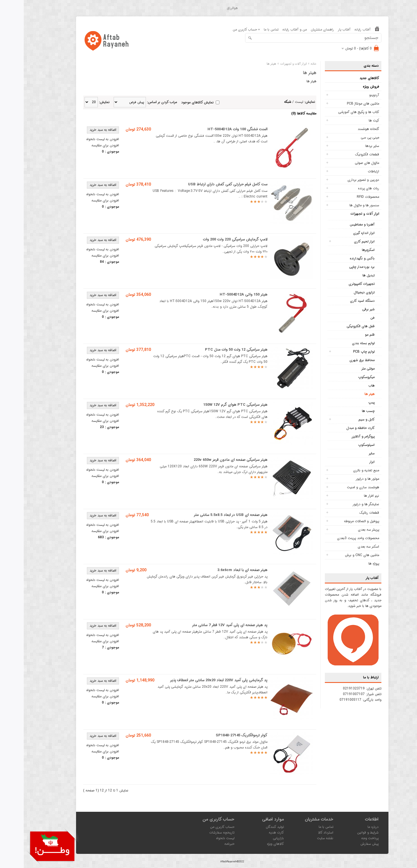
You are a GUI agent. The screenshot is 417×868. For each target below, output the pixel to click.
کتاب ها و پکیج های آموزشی (335, 112)
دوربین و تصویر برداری (340, 180)
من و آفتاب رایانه (271, 30)
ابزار (348, 462)
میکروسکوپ (343, 377)
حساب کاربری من (198, 827)
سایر (348, 453)
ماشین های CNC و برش (338, 555)
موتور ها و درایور (344, 479)
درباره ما (349, 827)
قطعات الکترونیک (343, 154)
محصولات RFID (344, 197)
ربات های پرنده (345, 188)
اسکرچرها (344, 250)
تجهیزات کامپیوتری (338, 284)
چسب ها (344, 411)
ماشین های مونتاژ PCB (339, 104)
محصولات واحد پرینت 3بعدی (334, 538)
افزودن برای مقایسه (82, 145)
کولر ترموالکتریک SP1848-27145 (218, 735)
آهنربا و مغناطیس (338, 224)
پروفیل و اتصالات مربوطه (338, 521)
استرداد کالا (302, 833)
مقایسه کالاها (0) (280, 113)
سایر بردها (348, 146)
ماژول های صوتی (343, 163)
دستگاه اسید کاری (339, 301)
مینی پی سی (346, 137)
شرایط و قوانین (344, 833)
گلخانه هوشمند (345, 129)
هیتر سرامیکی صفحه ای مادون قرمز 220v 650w (207, 460)
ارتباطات (350, 171)
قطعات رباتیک (345, 513)
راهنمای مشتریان (299, 30)
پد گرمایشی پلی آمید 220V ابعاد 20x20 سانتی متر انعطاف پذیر (195, 680)
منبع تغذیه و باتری (342, 470)
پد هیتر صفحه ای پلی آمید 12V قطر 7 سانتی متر (206, 625)
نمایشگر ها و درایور (342, 504)
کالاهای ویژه (252, 844)
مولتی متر (344, 369)
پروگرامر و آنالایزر (339, 436)
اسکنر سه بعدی (345, 547)
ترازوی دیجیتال (340, 292)
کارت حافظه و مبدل (337, 428)
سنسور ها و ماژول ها (341, 205)
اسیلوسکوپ (343, 445)
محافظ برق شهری (338, 360)
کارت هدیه (253, 833)
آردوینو (350, 95)
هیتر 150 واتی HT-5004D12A (220, 295)
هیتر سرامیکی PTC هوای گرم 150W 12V (212, 405)
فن (349, 318)
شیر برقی (345, 309)
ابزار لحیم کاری (341, 241)
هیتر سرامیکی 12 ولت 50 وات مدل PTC (212, 350)
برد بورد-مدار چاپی (338, 267)
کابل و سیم (343, 419)
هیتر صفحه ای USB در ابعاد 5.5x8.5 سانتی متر (207, 515)
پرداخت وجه (346, 838)
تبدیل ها (345, 275)
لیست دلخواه (201, 838)
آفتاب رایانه (339, 30)
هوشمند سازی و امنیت (339, 487)
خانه (290, 64)
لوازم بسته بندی (340, 343)
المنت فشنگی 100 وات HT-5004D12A (214, 129)
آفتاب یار (320, 30)
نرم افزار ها (348, 496)
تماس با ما (247, 30)
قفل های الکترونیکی (337, 326)
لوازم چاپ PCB (340, 352)
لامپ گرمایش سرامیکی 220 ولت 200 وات (211, 239)
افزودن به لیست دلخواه (79, 139)
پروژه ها (350, 564)
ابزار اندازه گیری (340, 233)
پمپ (348, 402)
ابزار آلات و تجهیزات (341, 214)
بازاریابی (255, 838)
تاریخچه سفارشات (198, 833)
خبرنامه (206, 844)
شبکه (264, 102)
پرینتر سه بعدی (345, 530)
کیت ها (350, 121)
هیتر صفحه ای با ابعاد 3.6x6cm (219, 570)
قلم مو (346, 335)
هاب (348, 386)
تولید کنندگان (251, 827)
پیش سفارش (346, 844)
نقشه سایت (301, 838)
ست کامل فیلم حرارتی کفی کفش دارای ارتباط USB (204, 184)
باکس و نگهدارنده (338, 258)
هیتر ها (346, 394)
